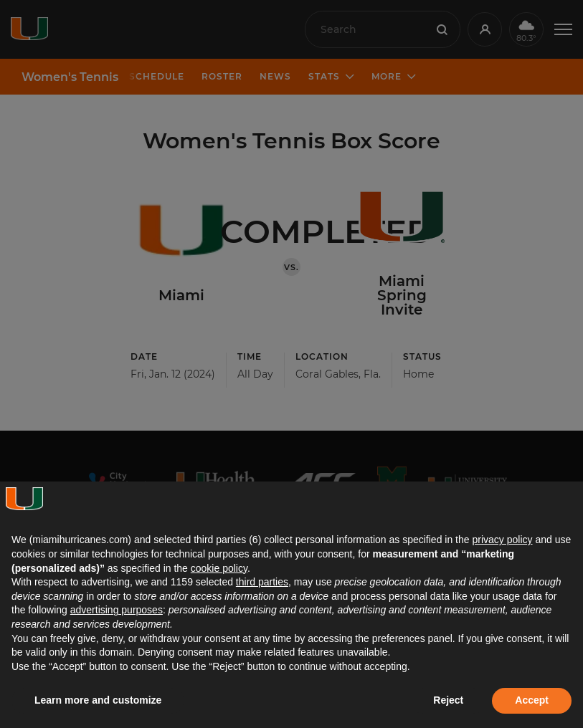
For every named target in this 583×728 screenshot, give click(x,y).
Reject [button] (448, 700)
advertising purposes (117, 610)
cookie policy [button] (219, 568)
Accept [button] (532, 700)
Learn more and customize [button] (98, 700)
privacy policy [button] (502, 540)
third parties (262, 582)
